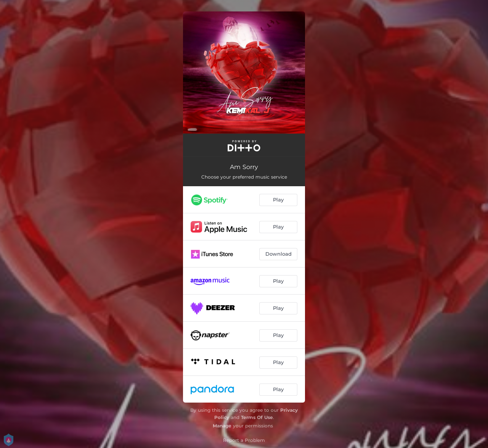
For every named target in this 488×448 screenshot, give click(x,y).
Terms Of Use (257, 417)
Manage (222, 426)
